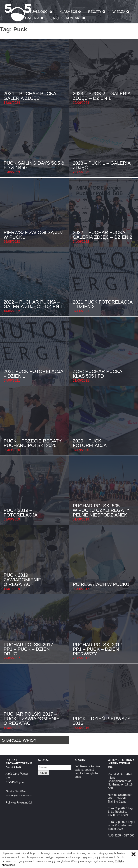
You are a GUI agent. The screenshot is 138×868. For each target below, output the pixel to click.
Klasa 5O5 (68, 12)
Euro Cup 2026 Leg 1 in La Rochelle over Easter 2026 (121, 825)
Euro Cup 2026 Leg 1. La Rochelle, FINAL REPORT (120, 812)
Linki (55, 18)
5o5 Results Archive (87, 766)
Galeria (32, 18)
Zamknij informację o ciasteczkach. (134, 854)
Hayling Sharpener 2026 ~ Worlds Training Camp (120, 798)
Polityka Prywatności (19, 803)
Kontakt (74, 18)
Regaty (95, 12)
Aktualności (37, 12)
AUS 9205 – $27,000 (121, 835)
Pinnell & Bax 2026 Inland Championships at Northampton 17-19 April (120, 781)
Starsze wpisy (19, 740)
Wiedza (119, 12)
